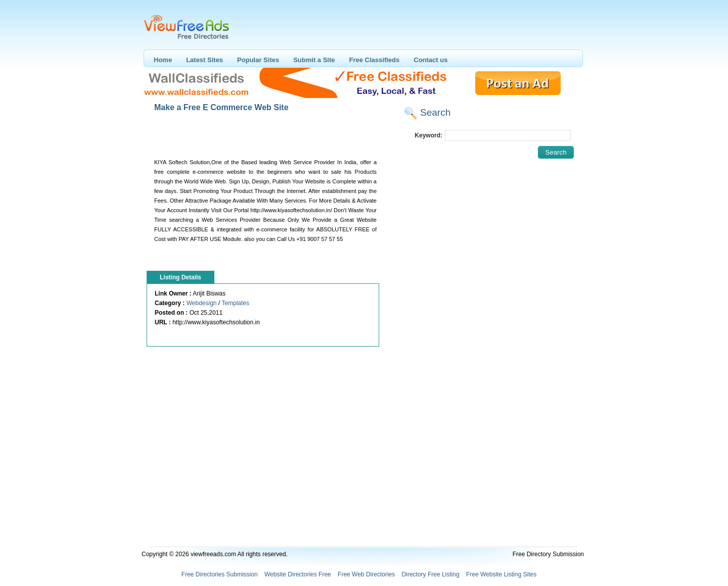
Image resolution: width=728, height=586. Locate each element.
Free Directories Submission (220, 574)
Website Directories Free (298, 574)
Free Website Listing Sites (501, 574)
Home (163, 60)
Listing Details (180, 277)
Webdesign (202, 303)
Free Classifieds (375, 60)
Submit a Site (314, 60)
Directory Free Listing (431, 574)
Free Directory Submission (548, 554)
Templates (235, 303)
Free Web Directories (366, 574)
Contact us (430, 60)
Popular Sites (258, 60)
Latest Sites (204, 60)
